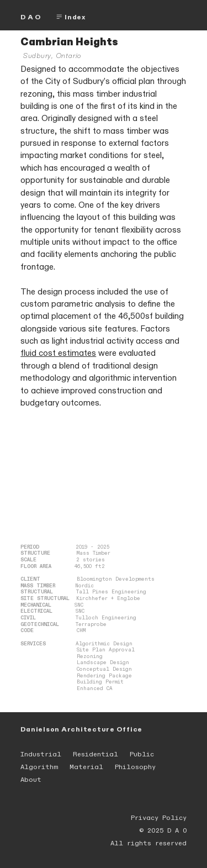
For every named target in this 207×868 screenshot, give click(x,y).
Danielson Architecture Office (81, 729)
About (31, 780)
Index (70, 17)
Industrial (41, 754)
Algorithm (39, 767)
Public (142, 754)
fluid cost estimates (58, 353)
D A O (31, 17)
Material (86, 767)
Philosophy (135, 767)
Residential (95, 754)
